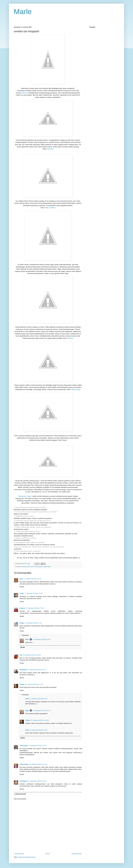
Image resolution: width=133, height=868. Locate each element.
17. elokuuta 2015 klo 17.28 (35, 608)
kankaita (24, 567)
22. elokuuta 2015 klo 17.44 (34, 684)
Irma (21, 579)
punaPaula (23, 781)
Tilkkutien (25, 93)
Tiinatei (22, 684)
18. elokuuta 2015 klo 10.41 (41, 639)
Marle (23, 12)
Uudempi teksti (19, 854)
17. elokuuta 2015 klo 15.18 (32, 579)
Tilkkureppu (24, 746)
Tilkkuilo (70, 338)
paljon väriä (30, 567)
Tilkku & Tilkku (50, 208)
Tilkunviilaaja (24, 764)
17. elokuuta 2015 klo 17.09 (33, 594)
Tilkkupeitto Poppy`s (25, 496)
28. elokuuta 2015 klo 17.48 (38, 764)
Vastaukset (25, 635)
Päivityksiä (23, 670)
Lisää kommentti (20, 794)
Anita (27, 699)
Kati (21, 655)
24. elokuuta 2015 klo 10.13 (41, 711)
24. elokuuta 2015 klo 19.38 (40, 720)
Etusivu (48, 854)
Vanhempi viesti (76, 854)
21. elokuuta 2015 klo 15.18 (36, 670)
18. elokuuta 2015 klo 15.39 (32, 655)
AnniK (22, 594)
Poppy (22, 623)
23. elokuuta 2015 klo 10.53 (37, 746)
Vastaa (22, 587)
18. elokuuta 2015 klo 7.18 (33, 623)
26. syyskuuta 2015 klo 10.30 (37, 781)
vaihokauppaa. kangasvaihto (42, 567)
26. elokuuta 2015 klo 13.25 (38, 730)
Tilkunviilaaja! (76, 389)
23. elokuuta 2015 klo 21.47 (38, 699)
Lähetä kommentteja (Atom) (26, 857)
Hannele (50, 149)
